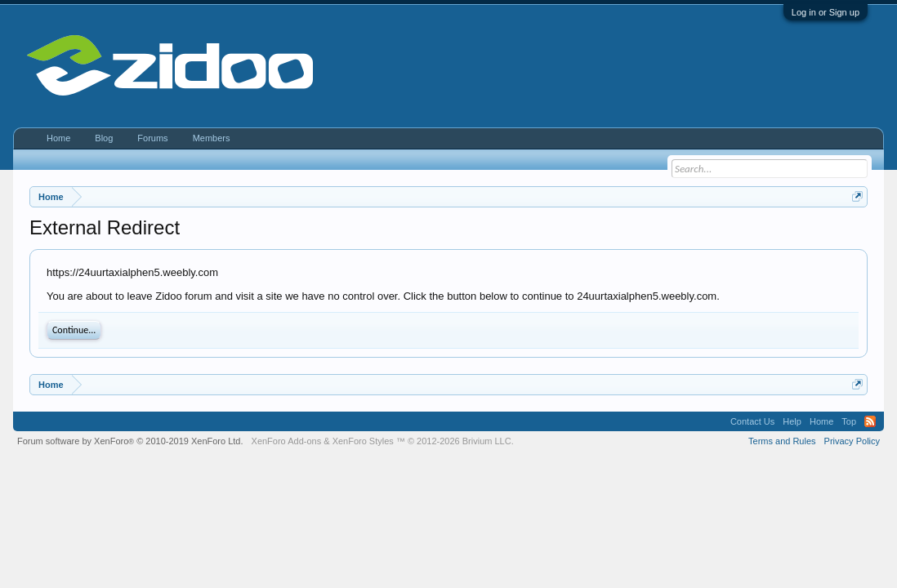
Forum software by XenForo (130, 441)
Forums (152, 138)
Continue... (74, 330)
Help (792, 421)
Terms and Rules (782, 441)
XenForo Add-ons (287, 441)
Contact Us (752, 421)
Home (58, 138)
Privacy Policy (852, 441)
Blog (104, 138)
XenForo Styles (363, 441)
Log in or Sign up (826, 12)
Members (212, 138)
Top (849, 421)
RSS (870, 421)
